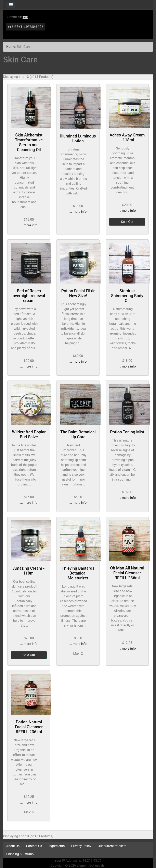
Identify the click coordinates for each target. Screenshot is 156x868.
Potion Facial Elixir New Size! (78, 293)
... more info (29, 225)
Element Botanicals (91, 865)
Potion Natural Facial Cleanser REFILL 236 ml (29, 727)
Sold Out (127, 222)
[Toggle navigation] (11, 5)
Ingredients (57, 846)
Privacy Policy (81, 846)
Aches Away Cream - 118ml (127, 137)
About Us (13, 846)
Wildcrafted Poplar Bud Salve (29, 434)
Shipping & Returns (20, 854)
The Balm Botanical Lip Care (78, 434)
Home (11, 47)
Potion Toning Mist (127, 432)
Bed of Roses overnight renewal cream (29, 296)
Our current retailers (112, 846)
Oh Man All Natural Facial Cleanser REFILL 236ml (127, 573)
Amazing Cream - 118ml (29, 571)
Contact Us (34, 846)
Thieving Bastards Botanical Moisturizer (78, 573)
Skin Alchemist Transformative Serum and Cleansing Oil (29, 142)
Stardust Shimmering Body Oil (127, 296)
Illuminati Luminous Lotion (78, 138)
